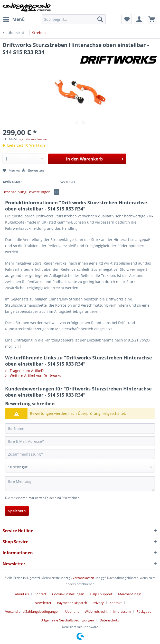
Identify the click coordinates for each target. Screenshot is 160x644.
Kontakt (116, 603)
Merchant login (130, 594)
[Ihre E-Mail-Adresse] (80, 441)
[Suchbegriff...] (74, 19)
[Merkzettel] (127, 19)
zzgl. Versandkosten (33, 139)
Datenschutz (109, 620)
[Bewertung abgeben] (80, 467)
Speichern (17, 511)
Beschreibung (15, 192)
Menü (14, 19)
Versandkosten (83, 578)
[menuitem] (14, 19)
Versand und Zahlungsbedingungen (32, 611)
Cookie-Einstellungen (68, 594)
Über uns (72, 611)
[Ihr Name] (80, 428)
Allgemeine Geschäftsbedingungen (68, 620)
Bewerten (33, 170)
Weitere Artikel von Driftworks (33, 375)
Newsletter (43, 603)
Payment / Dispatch (72, 603)
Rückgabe (144, 611)
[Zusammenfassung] (80, 454)
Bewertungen (43, 192)
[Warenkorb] (152, 19)
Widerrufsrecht (96, 611)
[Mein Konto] (139, 19)
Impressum (122, 611)
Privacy (98, 603)
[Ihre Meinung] (80, 484)
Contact (40, 594)
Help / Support (101, 594)
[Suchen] (100, 19)
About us (22, 594)
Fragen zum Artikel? (24, 371)
